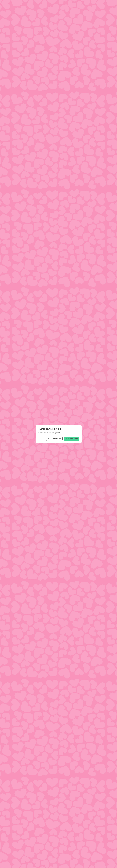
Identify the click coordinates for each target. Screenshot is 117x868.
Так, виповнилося (72, 439)
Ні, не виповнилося (54, 439)
